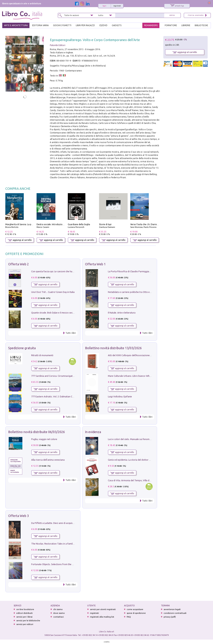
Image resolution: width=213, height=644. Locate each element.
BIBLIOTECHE (201, 25)
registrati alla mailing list (102, 617)
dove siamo (59, 613)
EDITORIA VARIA (40, 25)
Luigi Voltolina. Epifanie (120, 396)
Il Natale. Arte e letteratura (122, 313)
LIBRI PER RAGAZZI (85, 25)
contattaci (58, 617)
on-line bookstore (25, 609)
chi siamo (58, 609)
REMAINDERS (151, 25)
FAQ (129, 617)
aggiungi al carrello (20, 240)
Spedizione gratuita (22, 348)
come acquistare (135, 609)
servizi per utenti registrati (103, 609)
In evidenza (93, 432)
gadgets (117, 25)
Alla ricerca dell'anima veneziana (48, 460)
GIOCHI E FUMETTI (62, 25)
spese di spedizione (136, 613)
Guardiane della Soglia (79, 224)
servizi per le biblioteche (28, 620)
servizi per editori (25, 624)
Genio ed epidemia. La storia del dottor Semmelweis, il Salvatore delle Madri (147, 460)
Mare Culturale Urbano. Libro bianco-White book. (133, 376)
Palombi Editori (58, 45)
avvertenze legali (172, 609)
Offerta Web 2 (18, 264)
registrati (117, 6)
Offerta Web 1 (95, 264)
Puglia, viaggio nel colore (44, 439)
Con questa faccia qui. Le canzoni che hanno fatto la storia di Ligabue (67, 271)
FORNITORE (171, 25)
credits (107, 642)
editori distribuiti (24, 613)
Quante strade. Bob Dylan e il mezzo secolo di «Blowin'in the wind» (65, 313)
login (104, 6)
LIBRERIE (186, 25)
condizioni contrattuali (175, 613)
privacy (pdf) (170, 617)
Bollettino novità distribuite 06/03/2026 (36, 432)
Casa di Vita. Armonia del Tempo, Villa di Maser (132, 480)
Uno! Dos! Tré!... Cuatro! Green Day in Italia (53, 292)
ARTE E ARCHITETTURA (16, 25)
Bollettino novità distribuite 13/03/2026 (113, 348)
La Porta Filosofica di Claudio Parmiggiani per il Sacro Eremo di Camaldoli (146, 271)
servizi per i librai (24, 617)
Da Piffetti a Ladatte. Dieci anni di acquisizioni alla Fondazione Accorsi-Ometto (72, 523)
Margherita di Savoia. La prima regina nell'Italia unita (32, 224)
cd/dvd (103, 25)
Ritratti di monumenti (42, 355)
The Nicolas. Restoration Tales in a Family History (56, 544)
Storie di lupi (105, 224)
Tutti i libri (71, 333)
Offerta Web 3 (18, 516)
